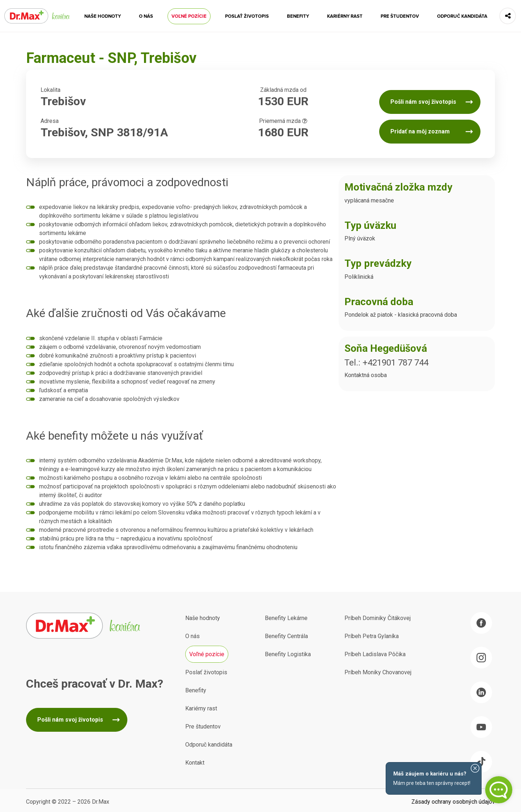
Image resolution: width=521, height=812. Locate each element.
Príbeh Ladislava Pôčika (375, 654)
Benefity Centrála (286, 636)
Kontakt (195, 763)
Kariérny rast (345, 16)
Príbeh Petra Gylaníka (372, 636)
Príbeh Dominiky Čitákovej (378, 618)
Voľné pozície (189, 16)
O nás (146, 16)
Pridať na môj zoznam (420, 131)
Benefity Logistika (288, 654)
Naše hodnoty (103, 16)
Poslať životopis (247, 16)
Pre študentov (400, 16)
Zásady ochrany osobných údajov (453, 802)
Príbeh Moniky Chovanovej (378, 672)
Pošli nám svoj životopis (423, 102)
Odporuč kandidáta (462, 16)
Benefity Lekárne (286, 618)
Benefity (298, 16)
